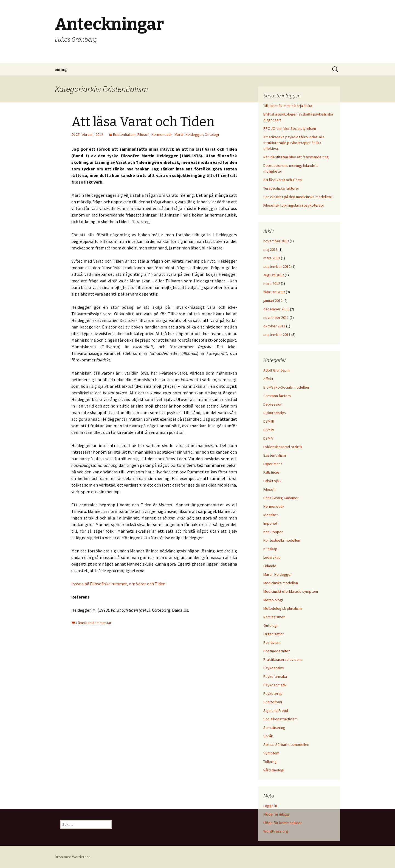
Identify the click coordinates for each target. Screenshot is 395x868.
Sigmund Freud (276, 710)
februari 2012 (274, 292)
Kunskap (270, 549)
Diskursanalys (275, 413)
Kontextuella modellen (282, 540)
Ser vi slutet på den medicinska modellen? (298, 197)
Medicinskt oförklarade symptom (291, 591)
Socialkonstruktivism (280, 719)
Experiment (273, 464)
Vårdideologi (274, 770)
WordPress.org (276, 831)
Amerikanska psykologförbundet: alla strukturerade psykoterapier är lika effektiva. (294, 143)
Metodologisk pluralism (283, 608)
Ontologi (212, 134)
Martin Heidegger (189, 134)
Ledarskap (272, 557)
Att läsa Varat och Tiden (143, 122)
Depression (273, 404)
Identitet (270, 515)
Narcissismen (274, 617)
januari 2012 (273, 300)
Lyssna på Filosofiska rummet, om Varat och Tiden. (119, 584)
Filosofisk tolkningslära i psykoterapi (294, 205)
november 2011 (276, 318)
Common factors (277, 396)
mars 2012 (272, 283)
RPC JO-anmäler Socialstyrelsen (290, 128)
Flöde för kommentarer (283, 823)
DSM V (268, 438)
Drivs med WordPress (73, 857)
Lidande (270, 566)
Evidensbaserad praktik (283, 447)
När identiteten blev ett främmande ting (296, 157)
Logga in (270, 806)
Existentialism (124, 134)
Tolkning (270, 762)
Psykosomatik (275, 685)
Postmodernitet (276, 651)
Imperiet (270, 523)
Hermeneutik (162, 134)
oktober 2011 (274, 326)
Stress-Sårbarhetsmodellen (286, 745)
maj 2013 (270, 249)
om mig (61, 69)
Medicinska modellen (281, 583)
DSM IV (269, 430)
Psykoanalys (274, 668)
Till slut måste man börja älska (288, 106)
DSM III (269, 421)
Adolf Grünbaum (276, 370)
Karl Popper (273, 532)
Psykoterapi (273, 693)
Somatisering (274, 727)
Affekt (268, 379)
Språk (268, 736)
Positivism (272, 642)
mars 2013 (272, 258)
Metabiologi (273, 600)
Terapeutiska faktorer (281, 188)
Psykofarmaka (275, 676)
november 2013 (276, 241)
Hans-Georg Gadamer (281, 498)
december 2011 (276, 309)
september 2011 (277, 335)
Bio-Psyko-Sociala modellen (286, 387)
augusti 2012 (274, 275)
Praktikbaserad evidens (283, 659)
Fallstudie (271, 472)
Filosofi (143, 134)
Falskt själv (272, 481)
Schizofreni (273, 702)
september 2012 (277, 266)
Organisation (274, 634)
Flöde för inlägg (276, 814)
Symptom (271, 753)
